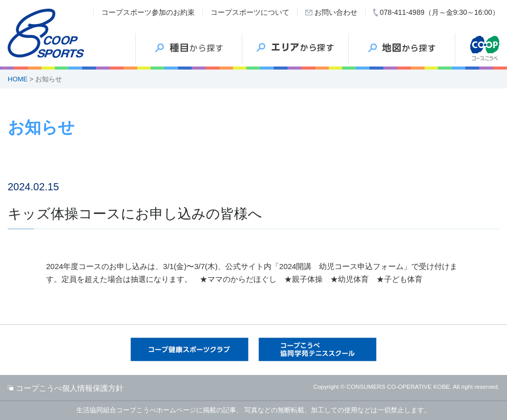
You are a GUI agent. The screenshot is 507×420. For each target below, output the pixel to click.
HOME (18, 79)
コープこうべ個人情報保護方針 (70, 388)
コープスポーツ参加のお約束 (148, 12)
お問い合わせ (336, 12)
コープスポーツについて (250, 12)
